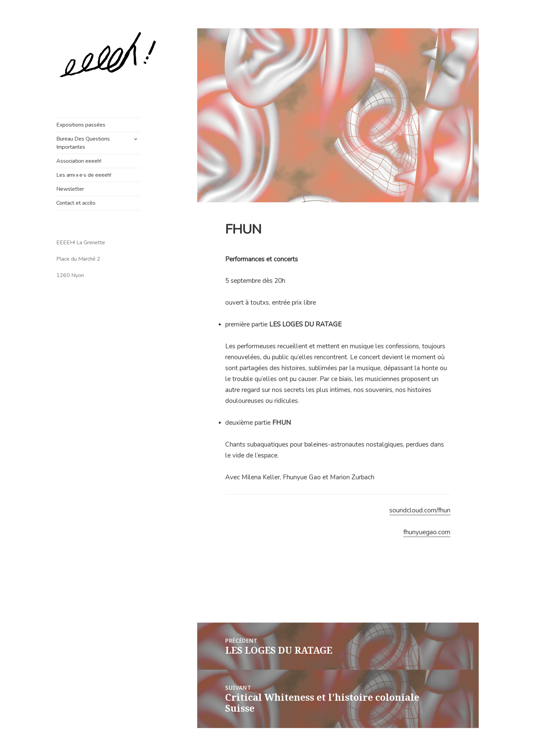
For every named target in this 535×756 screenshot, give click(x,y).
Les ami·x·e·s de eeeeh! (84, 175)
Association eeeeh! (79, 161)
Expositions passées (81, 125)
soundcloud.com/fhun (420, 510)
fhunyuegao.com (427, 532)
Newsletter (70, 189)
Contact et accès (76, 203)
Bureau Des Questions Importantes (83, 143)
